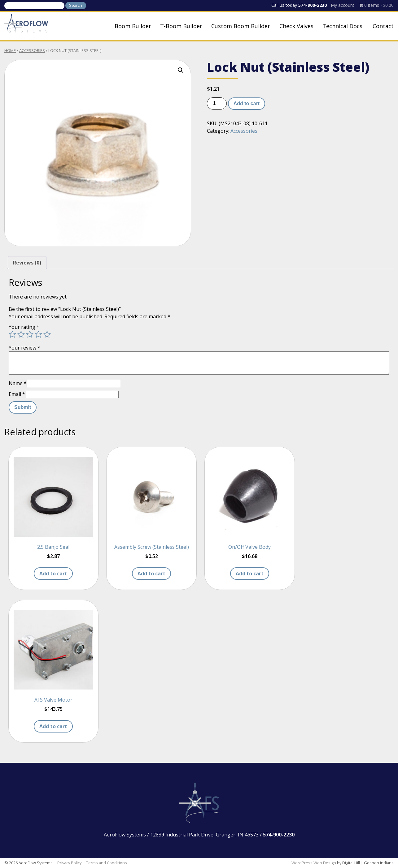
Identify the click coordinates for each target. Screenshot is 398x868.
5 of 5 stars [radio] (47, 334)
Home (10, 50)
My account (343, 5)
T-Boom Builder (181, 26)
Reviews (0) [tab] (27, 263)
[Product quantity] (217, 103)
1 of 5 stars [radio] (12, 334)
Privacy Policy (69, 863)
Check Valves (296, 26)
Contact (383, 26)
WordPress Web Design (314, 863)
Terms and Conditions (107, 863)
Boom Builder (133, 26)
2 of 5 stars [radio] (21, 334)
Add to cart (247, 103)
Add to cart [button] (53, 574)
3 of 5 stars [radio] (30, 334)
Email (17, 394)
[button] (181, 70)
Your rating (24, 327)
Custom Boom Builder (241, 26)
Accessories (32, 50)
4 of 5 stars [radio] (38, 334)
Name (18, 383)
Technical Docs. (343, 26)
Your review (24, 348)
